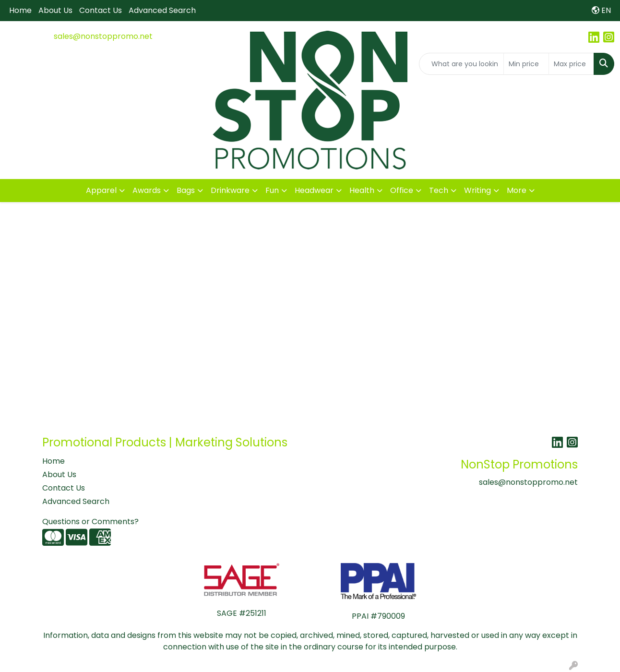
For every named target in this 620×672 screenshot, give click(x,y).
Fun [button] (272, 190)
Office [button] (402, 190)
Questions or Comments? (90, 522)
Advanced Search (162, 10)
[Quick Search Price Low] (526, 64)
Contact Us (101, 10)
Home (20, 10)
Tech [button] (439, 190)
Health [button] (362, 190)
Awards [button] (147, 190)
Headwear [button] (314, 190)
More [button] (517, 190)
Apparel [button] (101, 190)
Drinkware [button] (230, 190)
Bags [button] (186, 190)
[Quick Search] (461, 64)
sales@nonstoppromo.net (103, 36)
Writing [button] (477, 190)
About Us (55, 10)
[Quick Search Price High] (571, 64)
